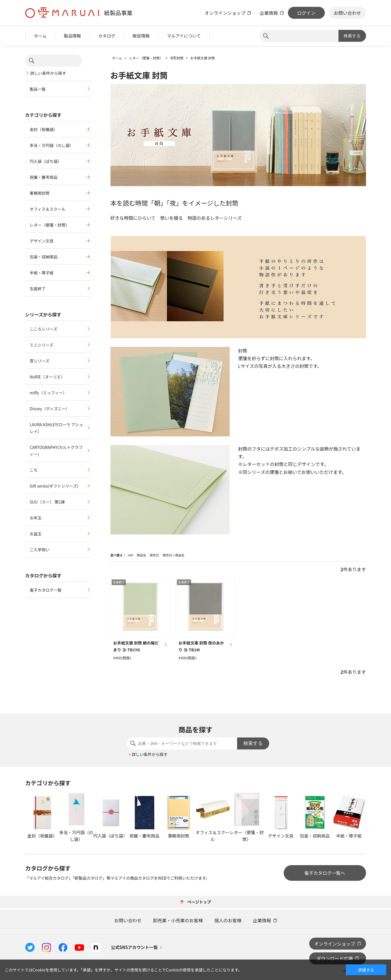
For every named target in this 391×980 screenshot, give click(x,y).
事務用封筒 (40, 193)
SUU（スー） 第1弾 (47, 502)
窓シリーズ (40, 361)
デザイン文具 (42, 241)
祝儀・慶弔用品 (44, 177)
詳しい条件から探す (48, 73)
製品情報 (72, 36)
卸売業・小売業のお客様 (178, 920)
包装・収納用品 (44, 257)
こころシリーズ (44, 329)
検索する (352, 36)
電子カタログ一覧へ (325, 873)
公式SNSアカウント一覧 (134, 947)
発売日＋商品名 (173, 555)
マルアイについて (184, 36)
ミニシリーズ (42, 345)
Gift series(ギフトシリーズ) (54, 486)
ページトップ (196, 902)
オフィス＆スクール (48, 209)
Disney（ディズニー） (50, 409)
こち (34, 470)
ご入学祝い (40, 550)
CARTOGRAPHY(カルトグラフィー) (56, 451)
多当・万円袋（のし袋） (52, 145)
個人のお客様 (228, 920)
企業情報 (269, 13)
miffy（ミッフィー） (48, 393)
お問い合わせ (347, 13)
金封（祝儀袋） (44, 129)
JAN (130, 555)
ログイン (306, 13)
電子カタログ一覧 (46, 590)
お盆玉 (36, 534)
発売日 (154, 555)
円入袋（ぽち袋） (46, 161)
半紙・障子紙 (42, 273)
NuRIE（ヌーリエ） (47, 377)
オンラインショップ (225, 13)
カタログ (107, 36)
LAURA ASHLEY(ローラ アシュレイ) (57, 428)
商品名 (142, 555)
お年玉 (36, 518)
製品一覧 (38, 89)
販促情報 (141, 36)
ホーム (40, 36)
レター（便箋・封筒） (50, 225)
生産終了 (38, 289)
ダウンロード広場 (334, 958)
